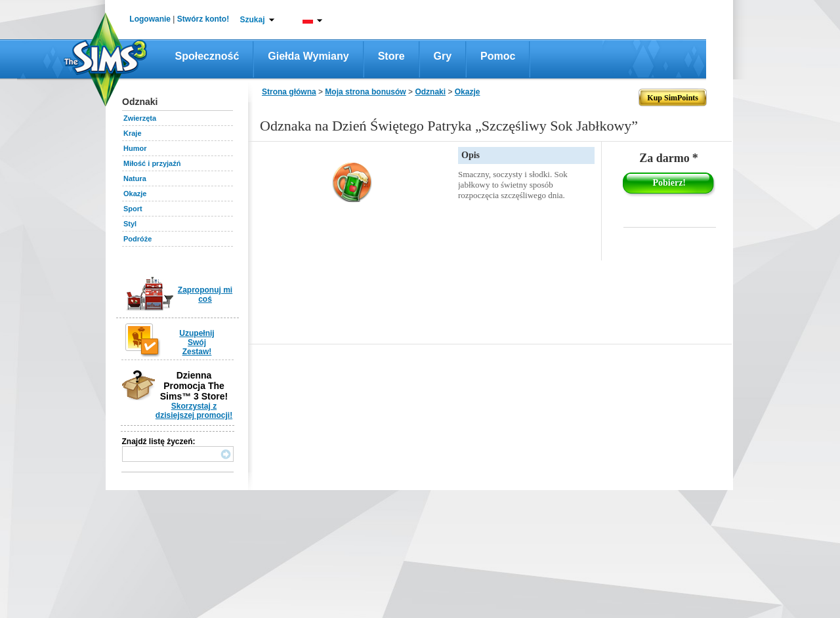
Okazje (135, 194)
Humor (135, 148)
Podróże (137, 239)
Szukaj (252, 20)
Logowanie (150, 19)
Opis (471, 155)
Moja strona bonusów (365, 92)
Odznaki (430, 92)
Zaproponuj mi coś (205, 295)
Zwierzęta (140, 118)
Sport (133, 209)
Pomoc (498, 56)
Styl (130, 224)
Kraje (133, 133)
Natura (135, 178)
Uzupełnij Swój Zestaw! (197, 342)
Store (391, 56)
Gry (443, 56)
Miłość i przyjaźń (152, 163)
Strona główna (289, 92)
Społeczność (207, 56)
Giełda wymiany (308, 56)
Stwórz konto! (203, 19)
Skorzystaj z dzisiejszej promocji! (194, 411)
